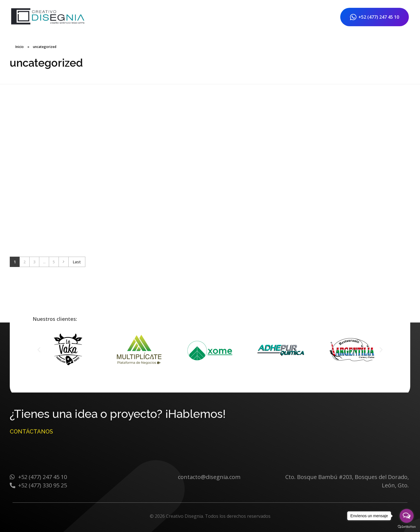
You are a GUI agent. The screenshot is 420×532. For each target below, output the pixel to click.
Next (63, 262)
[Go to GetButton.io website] (407, 526)
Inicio (20, 47)
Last (77, 262)
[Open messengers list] (407, 516)
